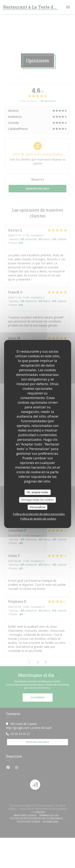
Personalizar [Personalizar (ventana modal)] (38, 507)
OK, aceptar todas (37, 492)
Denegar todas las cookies (38, 500)
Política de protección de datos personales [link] (39, 514)
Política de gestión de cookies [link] (38, 519)
